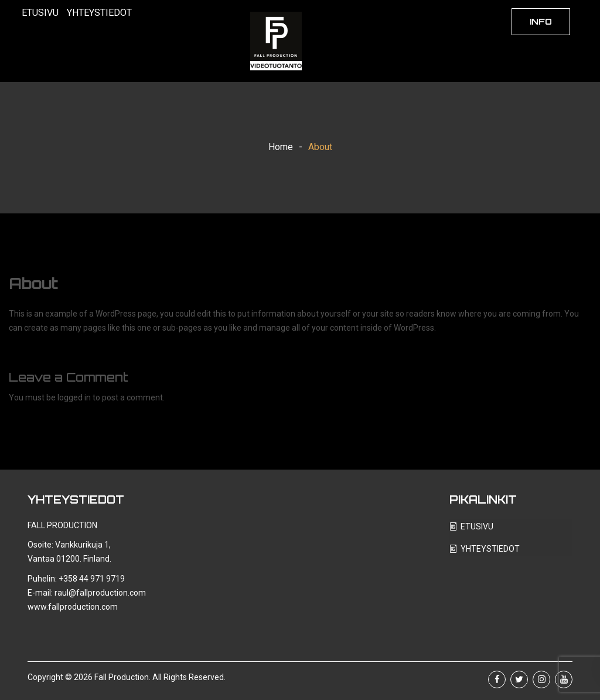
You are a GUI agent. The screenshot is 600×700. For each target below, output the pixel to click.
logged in (74, 397)
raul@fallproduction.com (100, 593)
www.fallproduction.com (73, 607)
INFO (541, 21)
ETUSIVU (40, 13)
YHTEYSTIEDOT (99, 13)
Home (281, 147)
